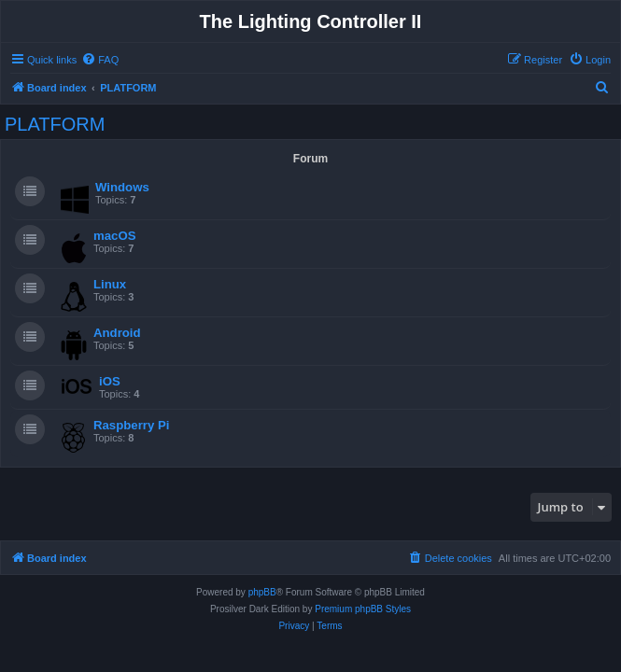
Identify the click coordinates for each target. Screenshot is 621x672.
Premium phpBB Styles (363, 609)
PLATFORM (55, 124)
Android (117, 333)
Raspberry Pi (131, 425)
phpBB (262, 592)
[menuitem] (100, 60)
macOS (114, 236)
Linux (110, 284)
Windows (122, 187)
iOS (110, 381)
